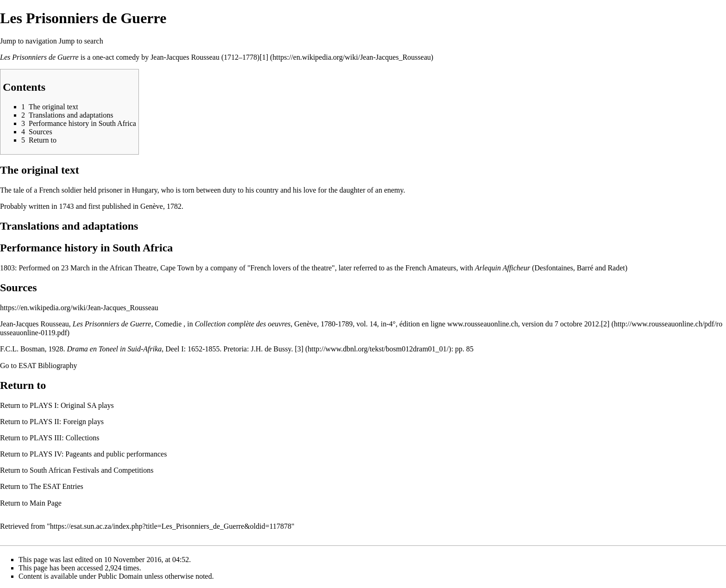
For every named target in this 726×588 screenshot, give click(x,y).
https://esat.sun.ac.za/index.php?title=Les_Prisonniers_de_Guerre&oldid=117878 (171, 526)
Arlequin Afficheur (503, 268)
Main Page (46, 503)
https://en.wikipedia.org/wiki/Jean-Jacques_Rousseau (79, 308)
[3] (299, 349)
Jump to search (81, 41)
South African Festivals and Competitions (92, 470)
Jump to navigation (28, 41)
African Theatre (133, 268)
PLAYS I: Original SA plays (72, 405)
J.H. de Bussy (271, 349)
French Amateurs (431, 268)
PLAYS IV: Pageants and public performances (98, 454)
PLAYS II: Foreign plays (67, 422)
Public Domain (120, 576)
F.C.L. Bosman (22, 349)
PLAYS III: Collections (65, 438)
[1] (264, 57)
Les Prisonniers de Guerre (39, 57)
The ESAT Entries (56, 486)
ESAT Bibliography (48, 366)
